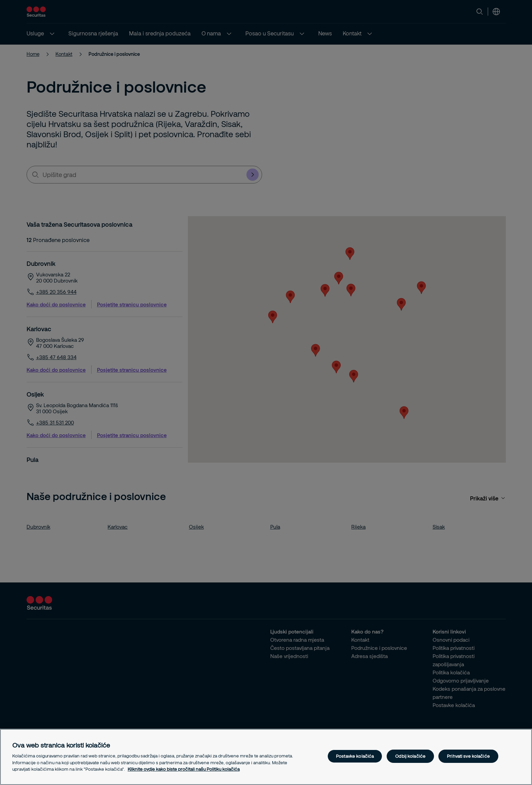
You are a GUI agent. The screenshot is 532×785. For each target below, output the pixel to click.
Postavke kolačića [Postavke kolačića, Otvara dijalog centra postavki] (355, 756)
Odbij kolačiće (410, 756)
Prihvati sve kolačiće (468, 756)
